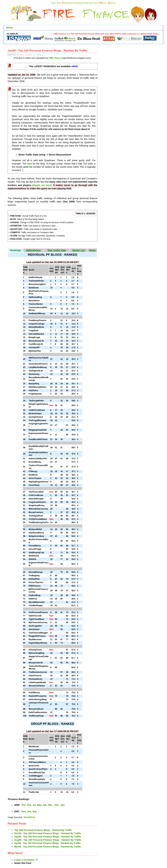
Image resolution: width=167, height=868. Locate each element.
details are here (42, 185)
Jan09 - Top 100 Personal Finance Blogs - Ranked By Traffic (48, 51)
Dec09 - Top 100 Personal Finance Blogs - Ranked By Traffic (48, 833)
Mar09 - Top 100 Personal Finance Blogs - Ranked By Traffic (48, 847)
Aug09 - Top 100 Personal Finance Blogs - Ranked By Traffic (48, 840)
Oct (23, 805)
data (30, 164)
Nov (24, 811)
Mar (51, 805)
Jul (34, 805)
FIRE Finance (55, 58)
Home (9, 28)
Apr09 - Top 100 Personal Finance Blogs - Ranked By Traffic (47, 843)
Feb (57, 805)
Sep (29, 805)
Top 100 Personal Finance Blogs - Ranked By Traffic (43, 830)
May (39, 805)
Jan (63, 805)
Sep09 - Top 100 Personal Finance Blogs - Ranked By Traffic (48, 837)
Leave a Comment (26, 860)
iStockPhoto (29, 817)
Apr (45, 805)
